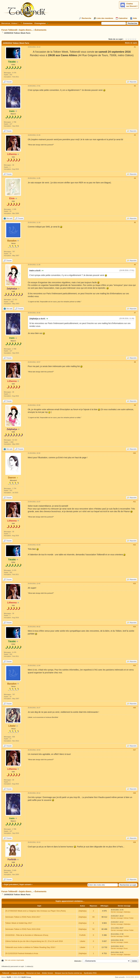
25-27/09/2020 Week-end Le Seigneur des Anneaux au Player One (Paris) (35, 911)
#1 (135, 47)
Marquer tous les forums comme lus (69, 973)
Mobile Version (48, 973)
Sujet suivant (25, 884)
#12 (134, 545)
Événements (40, 30)
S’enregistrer (40, 23)
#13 (134, 583)
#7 (135, 313)
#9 (135, 405)
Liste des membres (105, 18)
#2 (135, 86)
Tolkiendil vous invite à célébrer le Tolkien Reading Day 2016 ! (30, 947)
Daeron (12, 478)
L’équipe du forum (18, 973)
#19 (134, 842)
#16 (134, 708)
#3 (135, 135)
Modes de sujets (131, 43)
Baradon (12, 241)
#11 (134, 502)
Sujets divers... (26, 30)
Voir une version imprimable (14, 960)
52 (93, 929)
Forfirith (82, 935)
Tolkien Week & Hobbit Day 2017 (19, 923)
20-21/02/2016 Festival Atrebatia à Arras (22, 953)
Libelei (12, 726)
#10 (134, 453)
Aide (135, 18)
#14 (134, 627)
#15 (134, 665)
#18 (134, 793)
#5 (135, 222)
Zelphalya (82, 911)
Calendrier (123, 18)
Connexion (28, 23)
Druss (126, 948)
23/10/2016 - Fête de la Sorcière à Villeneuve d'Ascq (27, 935)
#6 (135, 265)
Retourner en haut (33, 973)
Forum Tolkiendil (9, 30)
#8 (135, 362)
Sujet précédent (11, 884)
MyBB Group (26, 977)
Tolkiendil (6, 973)
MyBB (9, 977)
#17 (134, 750)
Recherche (86, 18)
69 (93, 917)
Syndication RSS (90, 973)
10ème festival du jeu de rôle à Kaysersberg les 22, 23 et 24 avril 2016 (34, 941)
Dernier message (117, 912)
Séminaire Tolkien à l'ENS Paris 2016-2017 (23, 917)
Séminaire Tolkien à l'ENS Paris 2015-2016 (23, 929)
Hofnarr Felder (129, 918)
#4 (135, 178)
